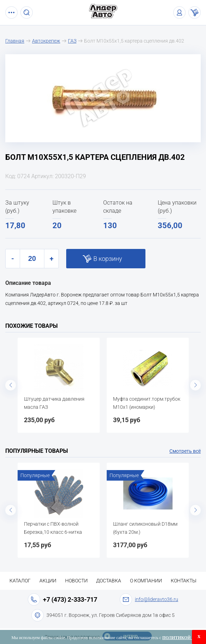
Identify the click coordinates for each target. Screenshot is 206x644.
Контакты (184, 581)
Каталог (20, 581)
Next (195, 385)
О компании (146, 581)
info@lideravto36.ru (157, 599)
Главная (15, 41)
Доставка (109, 581)
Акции (48, 581)
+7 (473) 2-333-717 (70, 599)
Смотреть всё (185, 451)
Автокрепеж (46, 41)
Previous (11, 385)
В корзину (108, 259)
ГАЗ (72, 41)
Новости (76, 581)
